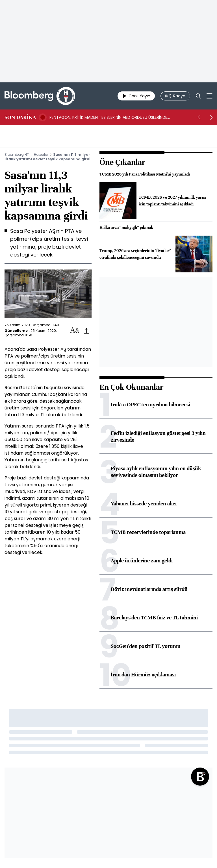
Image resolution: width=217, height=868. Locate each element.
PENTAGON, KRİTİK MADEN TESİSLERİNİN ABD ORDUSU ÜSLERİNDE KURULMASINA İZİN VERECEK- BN (108, 117)
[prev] (199, 117)
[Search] (198, 96)
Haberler (41, 154)
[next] (211, 117)
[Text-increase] (75, 330)
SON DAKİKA (20, 117)
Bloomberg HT (17, 154)
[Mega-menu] (210, 96)
